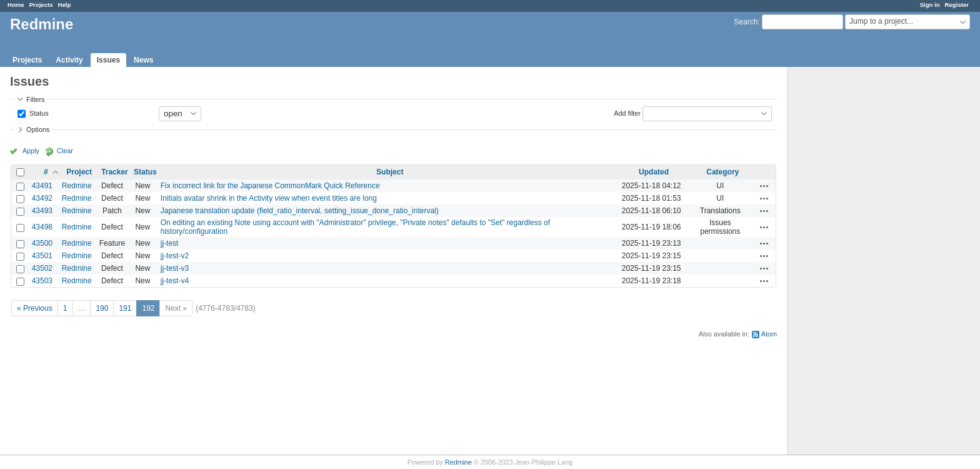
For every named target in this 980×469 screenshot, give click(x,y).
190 (102, 308)
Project (79, 172)
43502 (42, 268)
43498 (42, 227)
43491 (42, 186)
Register (957, 5)
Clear (65, 151)
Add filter (627, 113)
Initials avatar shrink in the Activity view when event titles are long (269, 198)
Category (722, 172)
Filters (35, 99)
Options (38, 129)
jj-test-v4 (175, 281)
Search (746, 22)
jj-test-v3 (175, 268)
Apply (31, 151)
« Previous (35, 308)
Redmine (77, 186)
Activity (69, 60)
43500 (42, 243)
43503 (42, 281)
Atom (769, 334)
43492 (42, 198)
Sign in (930, 5)
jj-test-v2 (175, 256)
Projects (41, 5)
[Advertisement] (850, 263)
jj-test (170, 243)
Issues (108, 60)
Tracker (115, 172)
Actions (764, 186)
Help (65, 5)
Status (38, 113)
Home (16, 5)
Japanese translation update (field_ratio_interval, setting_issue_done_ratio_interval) (300, 211)
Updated (654, 172)
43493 (42, 211)
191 (125, 308)
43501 (42, 256)
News (143, 60)
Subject (390, 172)
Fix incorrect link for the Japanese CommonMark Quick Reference (270, 186)
